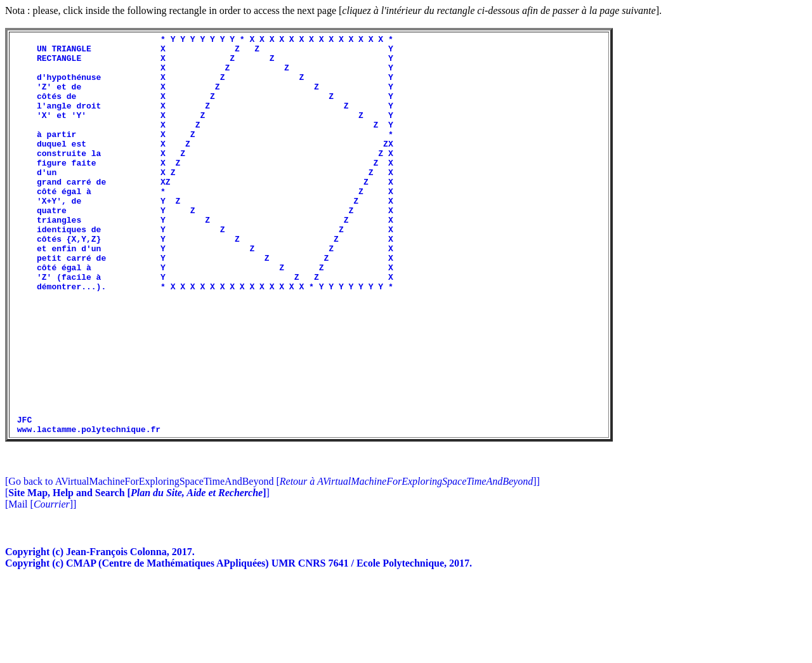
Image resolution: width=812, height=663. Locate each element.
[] (137, 573)
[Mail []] (41, 584)
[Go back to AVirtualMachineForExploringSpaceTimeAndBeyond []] (272, 561)
